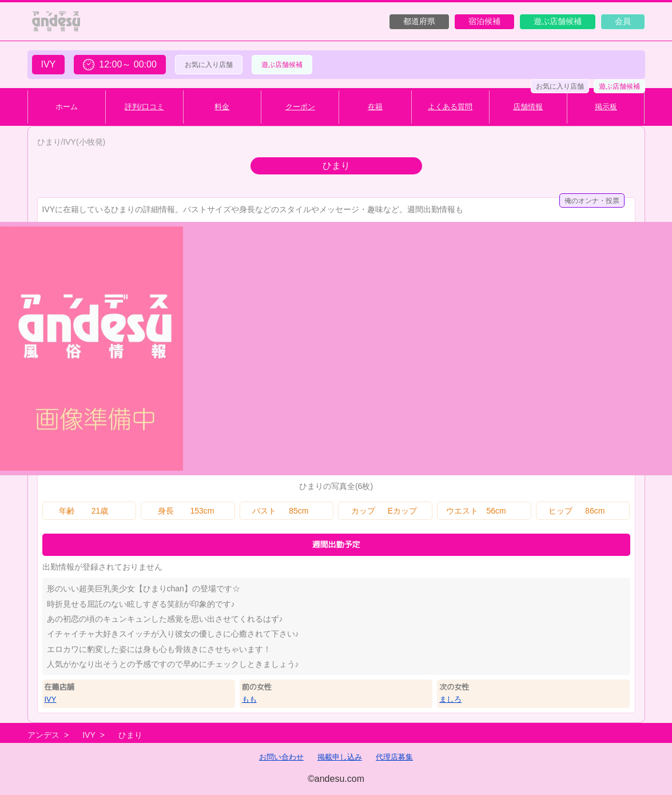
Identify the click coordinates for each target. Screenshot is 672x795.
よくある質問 (450, 107)
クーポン (300, 107)
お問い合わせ (281, 757)
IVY (51, 699)
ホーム (67, 107)
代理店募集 (394, 757)
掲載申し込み (340, 757)
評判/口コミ (144, 107)
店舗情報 (528, 107)
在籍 (375, 107)
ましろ (450, 699)
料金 (222, 107)
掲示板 (606, 107)
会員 (623, 21)
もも (249, 699)
